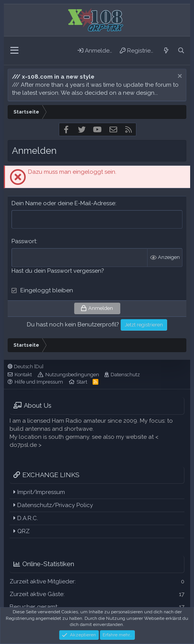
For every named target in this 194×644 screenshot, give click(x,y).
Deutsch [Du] (26, 366)
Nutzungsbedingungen (72, 375)
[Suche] (181, 51)
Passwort (24, 241)
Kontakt (23, 375)
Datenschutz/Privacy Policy (53, 505)
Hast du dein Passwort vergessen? (58, 271)
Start (82, 382)
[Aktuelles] (166, 51)
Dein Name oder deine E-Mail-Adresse (63, 203)
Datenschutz (125, 375)
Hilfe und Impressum (39, 382)
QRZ (22, 531)
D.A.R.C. (26, 518)
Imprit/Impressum (39, 492)
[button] (14, 51)
